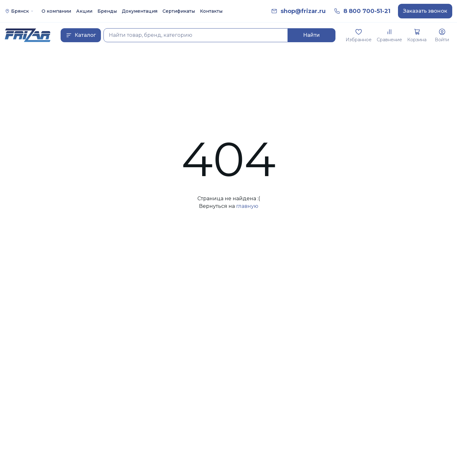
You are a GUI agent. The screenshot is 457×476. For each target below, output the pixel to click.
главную (247, 206)
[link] (303, 11)
